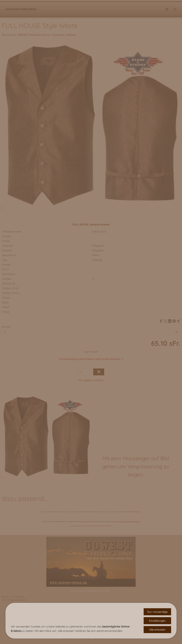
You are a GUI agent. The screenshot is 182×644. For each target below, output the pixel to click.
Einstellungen (157, 621)
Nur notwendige (157, 612)
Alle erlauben (157, 630)
